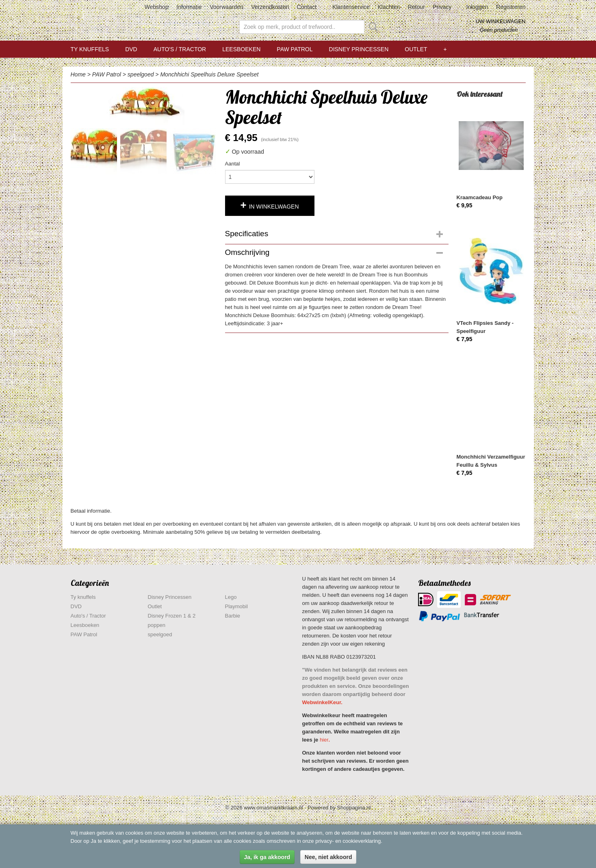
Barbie (233, 616)
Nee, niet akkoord (328, 857)
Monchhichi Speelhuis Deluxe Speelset (209, 74)
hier (324, 740)
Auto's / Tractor (180, 49)
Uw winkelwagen (501, 21)
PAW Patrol (295, 49)
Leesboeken (241, 49)
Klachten (389, 7)
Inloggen (477, 7)
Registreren (511, 7)
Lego (231, 597)
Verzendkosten (270, 7)
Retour (416, 7)
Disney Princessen (359, 49)
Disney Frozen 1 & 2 (172, 616)
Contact (307, 7)
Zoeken (372, 27)
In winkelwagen (274, 207)
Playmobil (236, 606)
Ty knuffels (90, 49)
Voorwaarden (226, 7)
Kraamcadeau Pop (480, 197)
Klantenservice (351, 7)
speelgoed (141, 74)
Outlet (416, 49)
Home (78, 74)
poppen (157, 625)
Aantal (233, 164)
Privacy (442, 7)
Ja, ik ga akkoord (267, 857)
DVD (131, 49)
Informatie (189, 7)
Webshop (157, 7)
